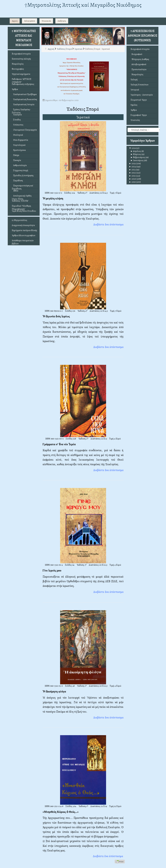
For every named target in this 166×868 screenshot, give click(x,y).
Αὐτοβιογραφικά (138, 64)
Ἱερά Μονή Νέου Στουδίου (24, 211)
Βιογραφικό (136, 54)
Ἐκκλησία (17, 115)
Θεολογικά (17, 135)
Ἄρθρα (15, 89)
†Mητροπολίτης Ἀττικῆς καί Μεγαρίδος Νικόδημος (83, 5)
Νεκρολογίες (18, 64)
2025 (133, 163)
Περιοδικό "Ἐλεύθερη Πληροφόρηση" (21, 207)
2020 (133, 179)
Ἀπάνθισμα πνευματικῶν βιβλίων (23, 241)
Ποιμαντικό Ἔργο (139, 100)
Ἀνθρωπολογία (19, 165)
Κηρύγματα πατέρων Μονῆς (24, 230)
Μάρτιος (136, 154)
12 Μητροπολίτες (19, 220)
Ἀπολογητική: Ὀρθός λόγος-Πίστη (22, 197)
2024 (133, 167)
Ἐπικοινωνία (46, 21)
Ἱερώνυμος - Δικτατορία (142, 95)
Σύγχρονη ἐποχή (20, 170)
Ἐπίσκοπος (18, 125)
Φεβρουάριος (138, 157)
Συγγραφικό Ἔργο (139, 115)
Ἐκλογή (134, 80)
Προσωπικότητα (138, 69)
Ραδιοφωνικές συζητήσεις (23, 84)
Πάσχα (15, 155)
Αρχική (15, 21)
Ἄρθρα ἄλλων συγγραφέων (24, 235)
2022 (133, 173)
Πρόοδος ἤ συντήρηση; (23, 175)
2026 (133, 148)
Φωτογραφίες (18, 69)
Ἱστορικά (135, 90)
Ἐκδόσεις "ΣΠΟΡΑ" (20, 201)
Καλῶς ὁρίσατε (30, 21)
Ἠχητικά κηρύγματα (21, 74)
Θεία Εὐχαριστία (20, 140)
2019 (132, 182)
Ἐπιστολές (135, 120)
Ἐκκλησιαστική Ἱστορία (23, 104)
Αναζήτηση (62, 21)
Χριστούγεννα (19, 150)
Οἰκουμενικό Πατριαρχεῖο (24, 130)
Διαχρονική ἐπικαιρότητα (23, 225)
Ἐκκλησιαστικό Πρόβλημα (24, 94)
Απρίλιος (136, 151)
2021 (132, 176)
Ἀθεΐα (15, 191)
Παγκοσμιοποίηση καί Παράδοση (22, 186)
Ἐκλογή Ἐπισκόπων (139, 85)
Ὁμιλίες (134, 105)
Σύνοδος (16, 120)
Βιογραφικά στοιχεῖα (21, 54)
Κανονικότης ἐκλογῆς (21, 59)
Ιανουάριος (137, 160)
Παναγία (16, 160)
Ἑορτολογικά (19, 145)
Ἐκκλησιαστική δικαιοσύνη (24, 99)
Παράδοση (17, 181)
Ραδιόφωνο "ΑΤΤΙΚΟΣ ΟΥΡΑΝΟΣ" (22, 80)
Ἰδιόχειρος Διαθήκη (140, 59)
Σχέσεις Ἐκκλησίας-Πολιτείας (21, 110)
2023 (133, 170)
